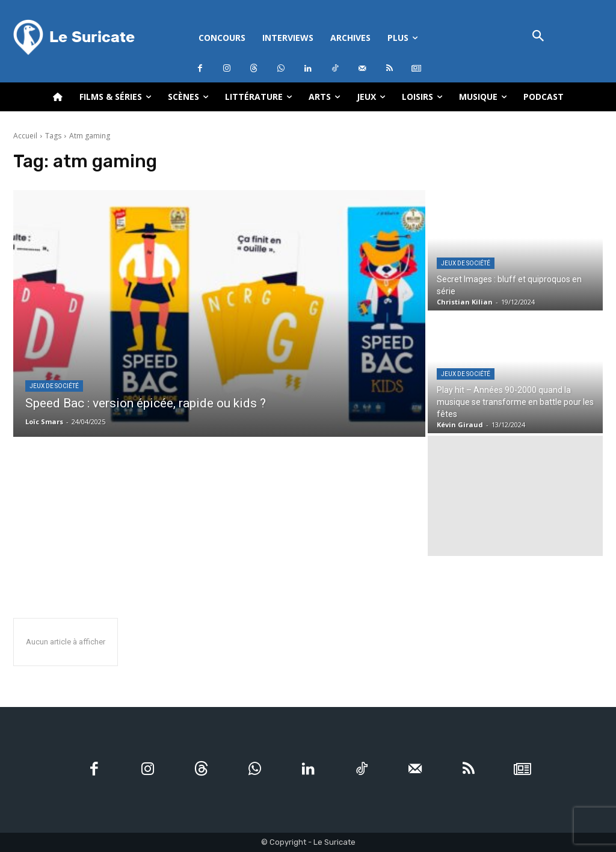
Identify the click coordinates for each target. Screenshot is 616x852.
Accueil (25, 136)
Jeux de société (54, 386)
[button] (538, 37)
